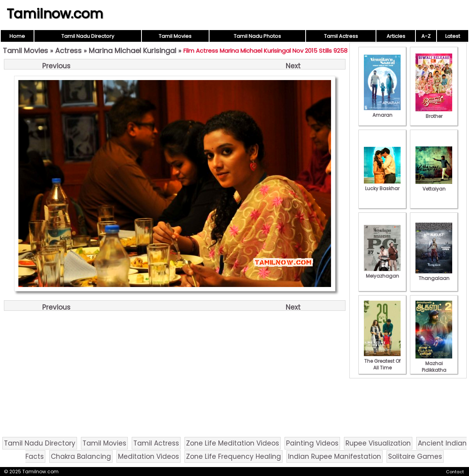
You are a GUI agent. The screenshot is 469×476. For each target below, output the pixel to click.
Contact (455, 472)
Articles (396, 36)
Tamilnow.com (55, 14)
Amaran (382, 112)
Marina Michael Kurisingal (132, 51)
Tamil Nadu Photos (257, 36)
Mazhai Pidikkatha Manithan (434, 367)
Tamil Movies (175, 36)
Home (17, 36)
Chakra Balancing (81, 456)
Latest (453, 36)
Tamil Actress (341, 36)
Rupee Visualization (378, 443)
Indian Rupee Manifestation (335, 456)
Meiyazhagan (382, 273)
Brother (434, 113)
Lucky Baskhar (382, 185)
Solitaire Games (415, 456)
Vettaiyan (434, 185)
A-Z (426, 36)
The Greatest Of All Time (382, 361)
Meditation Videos (149, 456)
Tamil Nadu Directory (88, 36)
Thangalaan (434, 275)
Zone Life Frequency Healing (234, 456)
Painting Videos (312, 443)
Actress (68, 51)
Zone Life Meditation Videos (233, 443)
